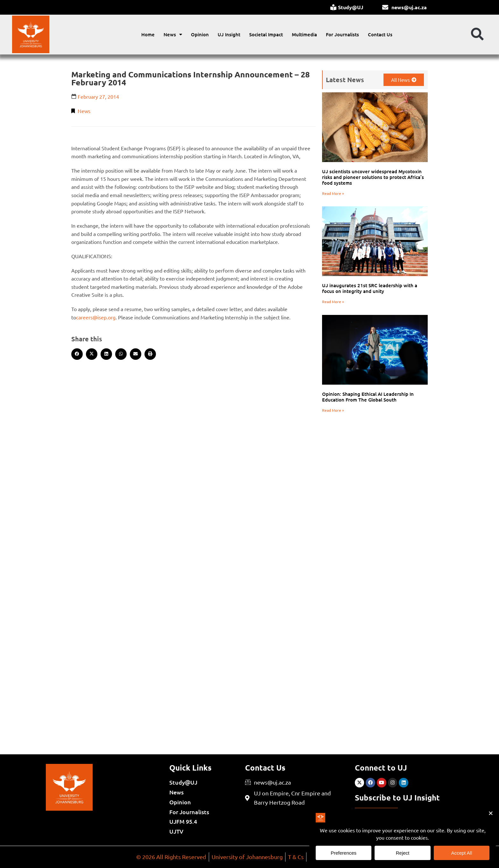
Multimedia (304, 34)
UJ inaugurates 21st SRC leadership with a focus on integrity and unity (370, 288)
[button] (477, 34)
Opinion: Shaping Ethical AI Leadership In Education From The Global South (368, 397)
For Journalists (342, 34)
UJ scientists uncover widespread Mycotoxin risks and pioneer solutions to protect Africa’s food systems (373, 177)
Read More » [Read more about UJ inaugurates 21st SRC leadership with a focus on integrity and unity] (333, 302)
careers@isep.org (96, 317)
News (173, 35)
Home (148, 34)
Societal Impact (266, 34)
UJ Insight (229, 34)
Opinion (200, 34)
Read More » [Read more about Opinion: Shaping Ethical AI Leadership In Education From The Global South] (333, 410)
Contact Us (380, 34)
